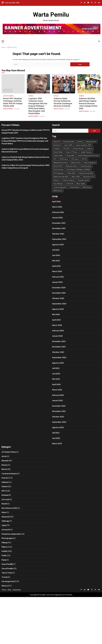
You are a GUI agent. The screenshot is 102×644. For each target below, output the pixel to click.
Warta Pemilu (51, 15)
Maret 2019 (57, 443)
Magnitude (58, 595)
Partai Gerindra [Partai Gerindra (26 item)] (58, 170)
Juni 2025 (56, 255)
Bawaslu (5, 461)
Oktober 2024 (58, 298)
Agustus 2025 (58, 245)
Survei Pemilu (7, 568)
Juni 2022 (56, 438)
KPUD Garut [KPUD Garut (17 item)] (64, 159)
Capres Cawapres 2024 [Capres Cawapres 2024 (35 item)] (83, 145)
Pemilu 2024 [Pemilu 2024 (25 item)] (71, 173)
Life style (6, 499)
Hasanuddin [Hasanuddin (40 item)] (70, 155)
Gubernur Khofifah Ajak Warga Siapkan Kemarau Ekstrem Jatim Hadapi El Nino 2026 (89, 84)
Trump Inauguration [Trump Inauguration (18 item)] (60, 187)
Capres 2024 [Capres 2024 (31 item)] (68, 145)
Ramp (4, 560)
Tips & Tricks (7, 573)
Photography (7, 538)
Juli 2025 (56, 250)
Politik (56, 96)
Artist (4, 456)
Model (4, 504)
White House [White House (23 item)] (58, 191)
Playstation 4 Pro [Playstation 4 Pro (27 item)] (89, 177)
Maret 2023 (57, 390)
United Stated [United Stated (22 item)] (75, 187)
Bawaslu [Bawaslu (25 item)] (80, 141)
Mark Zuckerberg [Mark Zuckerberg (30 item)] (90, 162)
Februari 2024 (58, 331)
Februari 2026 (58, 212)
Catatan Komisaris (9, 474)
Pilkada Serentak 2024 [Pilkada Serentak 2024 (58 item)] (61, 177)
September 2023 (59, 357)
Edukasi (5, 482)
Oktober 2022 (58, 417)
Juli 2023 (56, 368)
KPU (3, 491)
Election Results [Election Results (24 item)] (78, 148)
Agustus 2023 (58, 363)
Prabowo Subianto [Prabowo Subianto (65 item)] (69, 180)
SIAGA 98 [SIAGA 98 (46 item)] (70, 184)
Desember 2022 (59, 406)
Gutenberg (17, 590)
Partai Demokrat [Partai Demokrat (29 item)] (86, 166)
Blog (9, 590)
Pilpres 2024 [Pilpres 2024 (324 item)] (76, 177)
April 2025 (56, 266)
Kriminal (5, 495)
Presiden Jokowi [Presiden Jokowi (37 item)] (83, 180)
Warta (4, 586)
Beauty (5, 465)
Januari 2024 (57, 336)
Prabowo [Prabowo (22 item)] (56, 180)
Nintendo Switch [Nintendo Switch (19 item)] (72, 166)
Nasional (5, 517)
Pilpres (4, 547)
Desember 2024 (59, 288)
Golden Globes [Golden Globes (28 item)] (58, 155)
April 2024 (56, 320)
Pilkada (5, 543)
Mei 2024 (56, 314)
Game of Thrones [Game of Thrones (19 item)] (72, 152)
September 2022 (59, 422)
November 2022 (59, 411)
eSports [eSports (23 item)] (90, 148)
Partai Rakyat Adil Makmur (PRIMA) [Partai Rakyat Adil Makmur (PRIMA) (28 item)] (78, 170)
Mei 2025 (56, 261)
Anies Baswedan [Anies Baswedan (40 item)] (69, 141)
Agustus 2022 (58, 427)
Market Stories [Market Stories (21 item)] (76, 162)
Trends (5, 577)
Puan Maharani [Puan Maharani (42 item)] (58, 184)
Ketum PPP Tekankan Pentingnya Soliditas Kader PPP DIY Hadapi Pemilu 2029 (13, 84)
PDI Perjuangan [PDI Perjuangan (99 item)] (59, 173)
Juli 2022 (56, 433)
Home (4, 590)
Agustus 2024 (58, 309)
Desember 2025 (59, 223)
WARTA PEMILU (8, 109)
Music (4, 512)
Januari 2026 (57, 218)
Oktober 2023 (58, 352)
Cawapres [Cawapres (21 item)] (57, 148)
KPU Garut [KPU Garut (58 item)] (75, 159)
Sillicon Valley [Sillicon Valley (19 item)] (81, 184)
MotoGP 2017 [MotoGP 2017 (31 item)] (58, 166)
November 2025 (59, 228)
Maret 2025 (57, 271)
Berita (4, 469)
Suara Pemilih (7, 564)
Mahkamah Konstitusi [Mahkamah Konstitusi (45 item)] (61, 162)
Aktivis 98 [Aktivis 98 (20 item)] (57, 141)
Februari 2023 (58, 395)
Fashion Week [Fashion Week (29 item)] (58, 152)
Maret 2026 (57, 207)
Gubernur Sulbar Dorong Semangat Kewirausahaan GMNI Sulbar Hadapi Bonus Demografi (26, 167)
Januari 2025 (57, 282)
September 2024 (59, 304)
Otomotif (6, 530)
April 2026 (56, 201)
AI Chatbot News (9, 452)
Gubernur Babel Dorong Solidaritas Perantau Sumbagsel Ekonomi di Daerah (64, 84)
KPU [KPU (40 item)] (55, 159)
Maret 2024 (57, 325)
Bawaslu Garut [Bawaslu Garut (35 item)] (91, 141)
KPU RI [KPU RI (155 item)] (84, 159)
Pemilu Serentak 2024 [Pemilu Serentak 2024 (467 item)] (86, 173)
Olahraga (5, 521)
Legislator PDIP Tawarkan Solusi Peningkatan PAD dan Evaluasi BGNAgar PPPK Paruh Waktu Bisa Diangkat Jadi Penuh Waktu (38, 84)
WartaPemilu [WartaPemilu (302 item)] (87, 187)
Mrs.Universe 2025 (9, 508)
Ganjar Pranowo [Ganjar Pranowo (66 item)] (86, 152)
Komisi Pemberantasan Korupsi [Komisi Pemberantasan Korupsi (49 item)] (88, 155)
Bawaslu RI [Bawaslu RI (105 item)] (57, 145)
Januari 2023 (57, 400)
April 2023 (56, 384)
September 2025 (59, 239)
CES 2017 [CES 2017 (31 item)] (66, 148)
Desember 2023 (59, 341)
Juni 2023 (56, 374)
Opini (4, 525)
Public (4, 555)
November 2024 (59, 293)
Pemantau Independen (11, 534)
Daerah (31, 96)
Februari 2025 (58, 277)
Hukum (5, 486)
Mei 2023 (56, 379)
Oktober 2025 (58, 234)
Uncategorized (8, 96)
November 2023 (59, 347)
